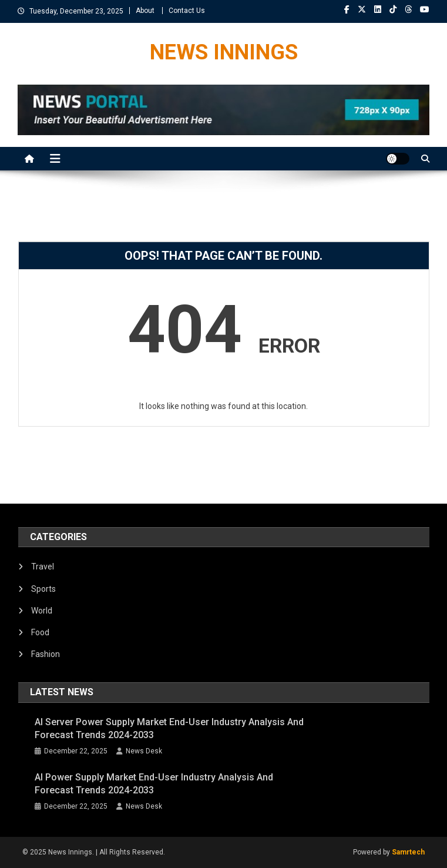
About (145, 11)
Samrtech (408, 852)
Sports (43, 589)
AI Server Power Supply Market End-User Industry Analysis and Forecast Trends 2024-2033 (169, 728)
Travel (43, 567)
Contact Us (187, 11)
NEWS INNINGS (224, 52)
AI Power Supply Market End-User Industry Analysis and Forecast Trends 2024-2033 (154, 784)
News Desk (144, 751)
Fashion (46, 654)
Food (40, 632)
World (42, 611)
